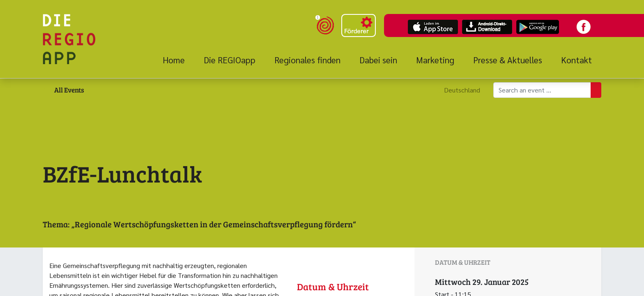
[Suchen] (596, 90)
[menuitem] (178, 60)
